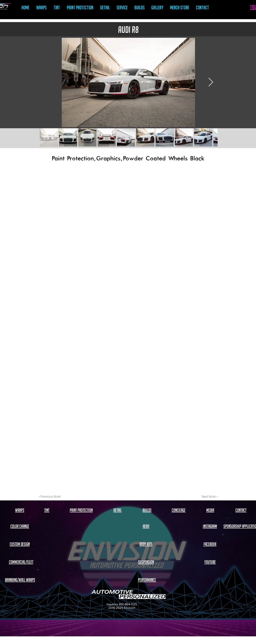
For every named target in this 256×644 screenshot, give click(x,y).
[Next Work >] (210, 497)
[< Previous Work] (50, 497)
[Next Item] (211, 83)
